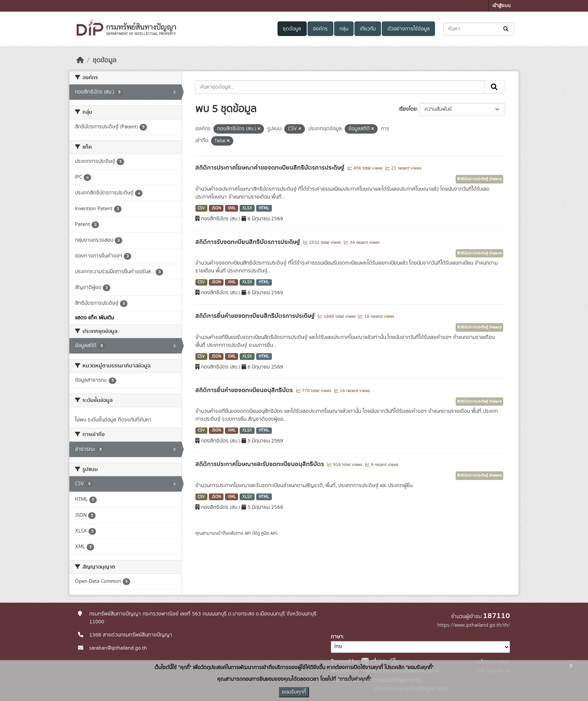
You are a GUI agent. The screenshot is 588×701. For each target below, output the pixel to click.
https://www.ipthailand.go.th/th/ (474, 625)
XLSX (247, 208)
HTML (264, 208)
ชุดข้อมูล (292, 29)
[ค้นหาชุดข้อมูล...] (479, 29)
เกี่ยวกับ (368, 29)
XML (232, 208)
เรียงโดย (408, 109)
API (248, 533)
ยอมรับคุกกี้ (294, 692)
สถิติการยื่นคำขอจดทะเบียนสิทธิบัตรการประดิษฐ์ (256, 316)
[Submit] (506, 29)
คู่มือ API (269, 533)
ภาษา (337, 637)
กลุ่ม (344, 29)
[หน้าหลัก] (80, 60)
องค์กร (320, 29)
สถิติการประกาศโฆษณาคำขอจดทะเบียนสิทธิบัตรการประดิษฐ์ (271, 168)
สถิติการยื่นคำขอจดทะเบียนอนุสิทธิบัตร (245, 390)
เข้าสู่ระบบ (502, 6)
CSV (201, 208)
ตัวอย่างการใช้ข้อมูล (409, 29)
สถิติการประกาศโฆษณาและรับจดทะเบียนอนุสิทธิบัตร (260, 464)
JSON (216, 208)
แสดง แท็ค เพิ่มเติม (94, 318)
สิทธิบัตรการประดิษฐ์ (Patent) (479, 179)
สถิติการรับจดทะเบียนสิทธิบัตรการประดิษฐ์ (248, 242)
